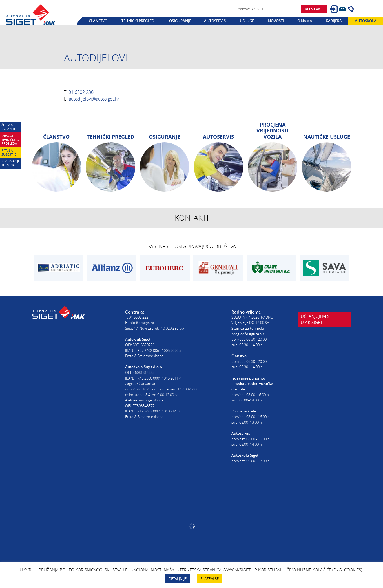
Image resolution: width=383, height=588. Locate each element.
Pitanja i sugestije (9, 152)
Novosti (276, 21)
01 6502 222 (139, 317)
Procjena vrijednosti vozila (273, 131)
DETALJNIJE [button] (178, 579)
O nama (305, 21)
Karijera (334, 21)
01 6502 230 (81, 92)
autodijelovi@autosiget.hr (94, 99)
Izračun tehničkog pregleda (10, 140)
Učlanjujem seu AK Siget (316, 319)
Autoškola (366, 21)
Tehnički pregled (138, 21)
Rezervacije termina (11, 163)
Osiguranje (180, 21)
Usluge (247, 21)
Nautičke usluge (327, 137)
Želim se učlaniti (8, 127)
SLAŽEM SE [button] (210, 579)
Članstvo (98, 21)
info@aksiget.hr (142, 323)
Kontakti (192, 218)
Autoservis (215, 21)
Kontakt (314, 9)
